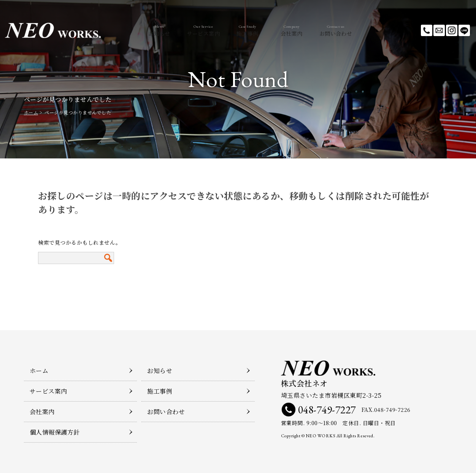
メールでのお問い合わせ (439, 30)
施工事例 (248, 31)
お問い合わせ (354, 31)
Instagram (452, 30)
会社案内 (301, 31)
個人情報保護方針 (55, 432)
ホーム (31, 112)
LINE (464, 30)
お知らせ (141, 31)
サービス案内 (194, 31)
